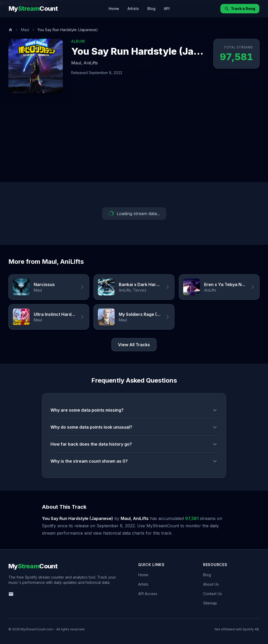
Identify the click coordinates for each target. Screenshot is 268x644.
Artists (133, 9)
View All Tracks (134, 345)
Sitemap (210, 603)
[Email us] (11, 594)
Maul (25, 30)
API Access (148, 594)
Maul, (77, 63)
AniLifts (91, 63)
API (167, 9)
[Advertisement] (134, 143)
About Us (211, 584)
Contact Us (213, 594)
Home (114, 9)
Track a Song (240, 9)
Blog (151, 9)
